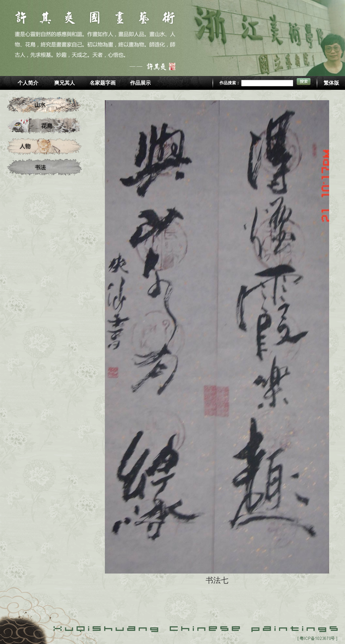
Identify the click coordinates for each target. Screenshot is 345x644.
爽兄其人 (65, 83)
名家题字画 (103, 83)
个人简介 (28, 83)
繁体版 (331, 83)
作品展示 (140, 83)
